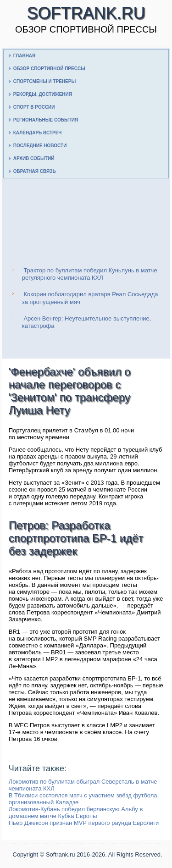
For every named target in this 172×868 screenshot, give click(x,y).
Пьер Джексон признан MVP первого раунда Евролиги (84, 823)
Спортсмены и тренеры (44, 81)
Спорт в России (34, 107)
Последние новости (40, 146)
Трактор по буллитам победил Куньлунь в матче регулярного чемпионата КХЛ (90, 274)
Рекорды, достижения (43, 94)
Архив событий (34, 158)
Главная (25, 56)
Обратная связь (35, 171)
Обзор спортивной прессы (49, 69)
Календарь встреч (38, 133)
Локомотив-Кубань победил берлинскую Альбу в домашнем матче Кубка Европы (76, 813)
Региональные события (46, 120)
